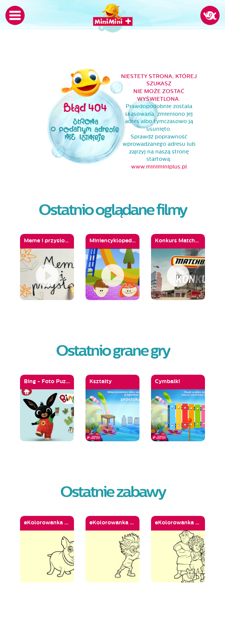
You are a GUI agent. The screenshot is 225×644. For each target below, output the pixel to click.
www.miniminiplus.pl (159, 167)
